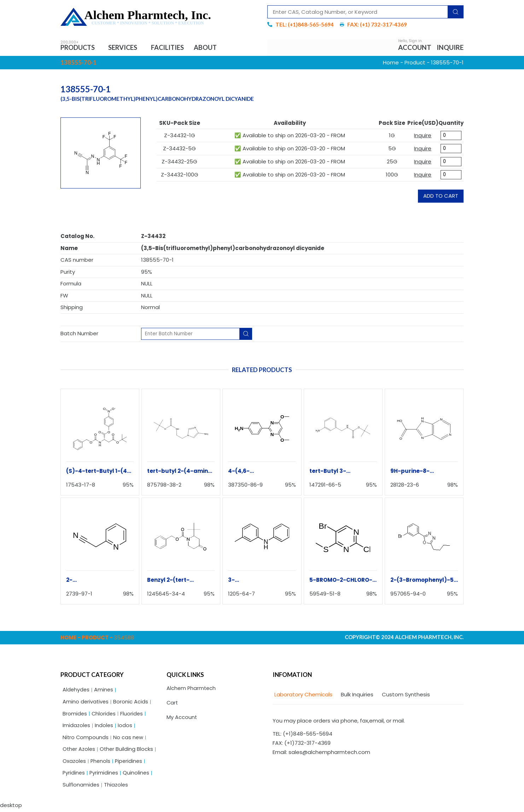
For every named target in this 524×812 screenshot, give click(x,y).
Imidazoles (77, 727)
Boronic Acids (132, 703)
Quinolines (138, 775)
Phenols (101, 763)
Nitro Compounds (86, 739)
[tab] (302, 695)
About (210, 48)
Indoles (105, 727)
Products (80, 48)
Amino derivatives (86, 703)
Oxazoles (75, 763)
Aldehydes (76, 691)
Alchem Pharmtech (192, 689)
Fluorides (133, 715)
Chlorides (104, 715)
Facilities (171, 48)
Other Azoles (80, 751)
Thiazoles (117, 787)
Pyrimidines (105, 775)
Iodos (126, 727)
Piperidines (130, 763)
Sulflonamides (81, 787)
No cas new (129, 739)
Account (415, 48)
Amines (104, 691)
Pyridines (74, 775)
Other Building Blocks (128, 751)
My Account (182, 718)
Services (127, 48)
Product (415, 63)
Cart (173, 704)
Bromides (75, 715)
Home (391, 63)
